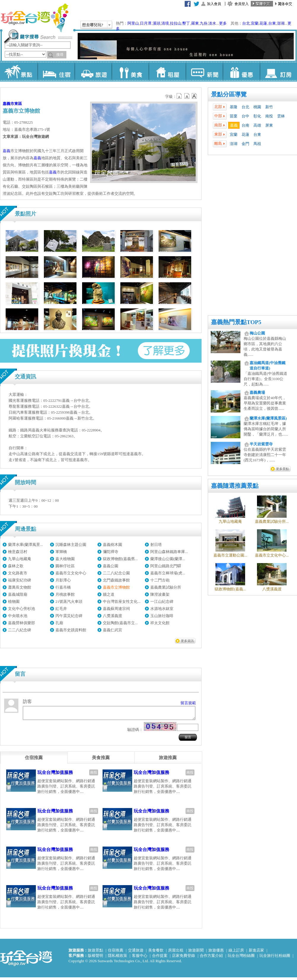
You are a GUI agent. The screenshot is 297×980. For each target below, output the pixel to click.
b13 (187, 96)
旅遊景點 (95, 953)
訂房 (278, 71)
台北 (246, 23)
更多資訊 (187, 641)
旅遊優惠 (216, 953)
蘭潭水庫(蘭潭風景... (25, 545)
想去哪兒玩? (93, 25)
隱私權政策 (118, 958)
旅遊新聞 (196, 953)
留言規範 (188, 703)
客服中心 (140, 958)
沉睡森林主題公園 (71, 545)
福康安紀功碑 (20, 580)
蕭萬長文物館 (20, 587)
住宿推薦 (116, 953)
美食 (130, 71)
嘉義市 (8, 104)
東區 (18, 104)
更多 (223, 23)
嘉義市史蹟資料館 (71, 630)
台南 (245, 125)
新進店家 (256, 953)
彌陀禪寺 (111, 552)
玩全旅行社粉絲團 (275, 958)
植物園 (14, 601)
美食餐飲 (156, 953)
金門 (245, 144)
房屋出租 (176, 953)
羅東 (195, 23)
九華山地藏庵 (20, 559)
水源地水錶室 (162, 609)
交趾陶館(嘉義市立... (120, 623)
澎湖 (281, 23)
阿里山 (133, 23)
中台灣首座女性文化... (122, 601)
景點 (19, 71)
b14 (194, 96)
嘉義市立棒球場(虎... (168, 573)
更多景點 (282, 469)
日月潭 (146, 23)
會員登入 (242, 4)
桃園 (257, 107)
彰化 (257, 116)
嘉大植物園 (65, 559)
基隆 (234, 107)
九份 (204, 23)
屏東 (269, 125)
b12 (180, 96)
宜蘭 (255, 23)
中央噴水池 (18, 616)
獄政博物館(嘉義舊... (120, 559)
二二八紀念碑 (20, 630)
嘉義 (234, 125)
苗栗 (234, 116)
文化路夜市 (18, 573)
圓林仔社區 (65, 566)
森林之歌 (16, 566)
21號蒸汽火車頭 (69, 601)
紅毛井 (61, 609)
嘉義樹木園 (112, 545)
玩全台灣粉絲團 (241, 958)
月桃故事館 (65, 594)
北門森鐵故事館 (116, 580)
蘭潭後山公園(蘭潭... (168, 559)
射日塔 (156, 545)
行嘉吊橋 (63, 587)
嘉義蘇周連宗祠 (116, 609)
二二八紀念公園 (116, 573)
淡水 (212, 23)
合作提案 (160, 958)
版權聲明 (95, 958)
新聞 (204, 71)
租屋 (167, 71)
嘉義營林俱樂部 (21, 623)
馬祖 (257, 144)
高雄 (257, 125)
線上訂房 (236, 953)
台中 (245, 116)
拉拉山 (176, 23)
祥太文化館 (160, 623)
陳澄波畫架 (160, 594)
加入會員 (214, 4)
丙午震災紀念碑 (69, 616)
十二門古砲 (160, 580)
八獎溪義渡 (112, 616)
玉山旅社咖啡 (162, 616)
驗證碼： (135, 732)
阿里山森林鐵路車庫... (169, 552)
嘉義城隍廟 (18, 594)
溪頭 (157, 23)
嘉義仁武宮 (112, 630)
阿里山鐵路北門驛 (166, 566)
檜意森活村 (18, 552)
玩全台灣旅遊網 (34, 18)
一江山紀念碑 (162, 601)
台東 (272, 23)
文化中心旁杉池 (21, 609)
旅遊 (93, 71)
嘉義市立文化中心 (71, 573)
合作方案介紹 (211, 958)
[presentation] (34, 760)
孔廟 (59, 623)
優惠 (241, 71)
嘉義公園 (111, 566)
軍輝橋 (61, 552)
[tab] (34, 760)
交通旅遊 (136, 953)
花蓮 (263, 23)
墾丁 (186, 23)
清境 (165, 23)
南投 (269, 116)
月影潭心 (63, 580)
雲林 (281, 116)
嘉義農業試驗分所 (166, 587)
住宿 (56, 71)
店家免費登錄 (183, 958)
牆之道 (109, 594)
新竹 (269, 107)
